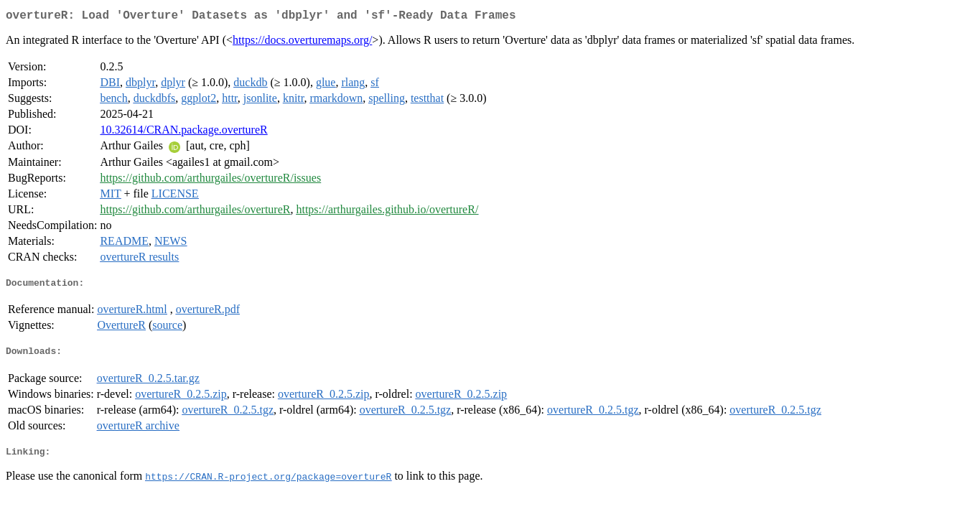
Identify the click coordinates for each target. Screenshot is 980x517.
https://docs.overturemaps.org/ (302, 43)
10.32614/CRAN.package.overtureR (183, 132)
